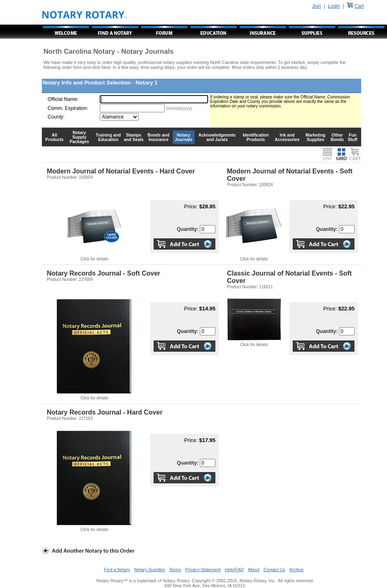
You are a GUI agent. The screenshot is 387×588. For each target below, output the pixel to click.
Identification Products (256, 137)
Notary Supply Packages (79, 137)
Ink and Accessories (287, 137)
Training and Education (108, 137)
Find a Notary (117, 570)
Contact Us (274, 570)
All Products (54, 137)
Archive (297, 570)
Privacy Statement (203, 570)
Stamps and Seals (134, 137)
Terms (175, 570)
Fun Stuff (352, 137)
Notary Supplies (150, 570)
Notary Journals (184, 137)
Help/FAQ (234, 570)
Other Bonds (337, 137)
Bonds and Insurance (159, 137)
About (254, 570)
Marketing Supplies (315, 137)
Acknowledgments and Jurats (217, 137)
